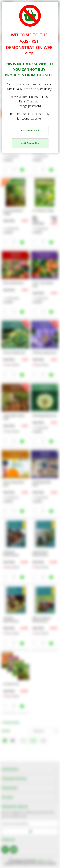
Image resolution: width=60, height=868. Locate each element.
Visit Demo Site (30, 143)
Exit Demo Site (30, 130)
